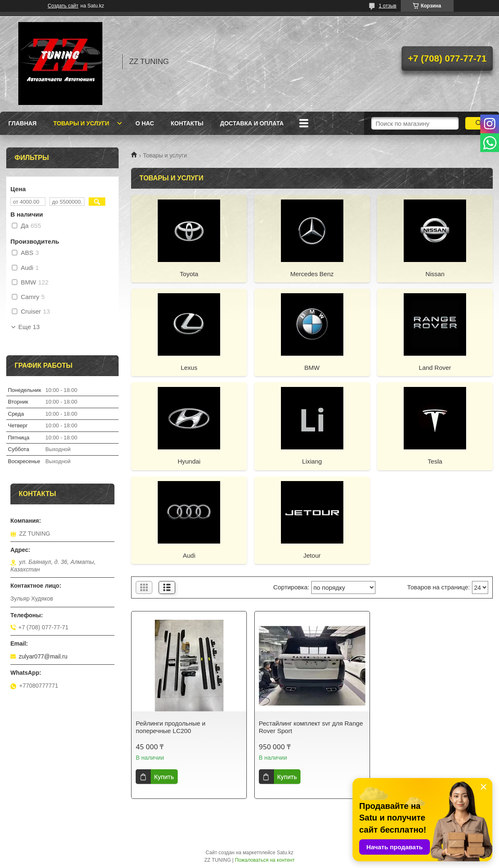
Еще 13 (29, 327)
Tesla (435, 461)
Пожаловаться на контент (265, 860)
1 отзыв (387, 6)
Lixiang (312, 461)
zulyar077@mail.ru (43, 656)
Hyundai (189, 461)
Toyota (189, 274)
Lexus (189, 368)
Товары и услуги (81, 123)
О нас (145, 123)
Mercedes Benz (312, 274)
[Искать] (479, 123)
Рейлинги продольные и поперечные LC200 (170, 727)
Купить (164, 777)
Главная (22, 123)
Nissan (435, 274)
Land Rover (435, 368)
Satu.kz (285, 853)
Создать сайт (63, 6)
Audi (189, 555)
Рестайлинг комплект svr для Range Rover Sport (311, 727)
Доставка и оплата (252, 123)
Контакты (187, 123)
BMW (312, 368)
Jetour (312, 555)
